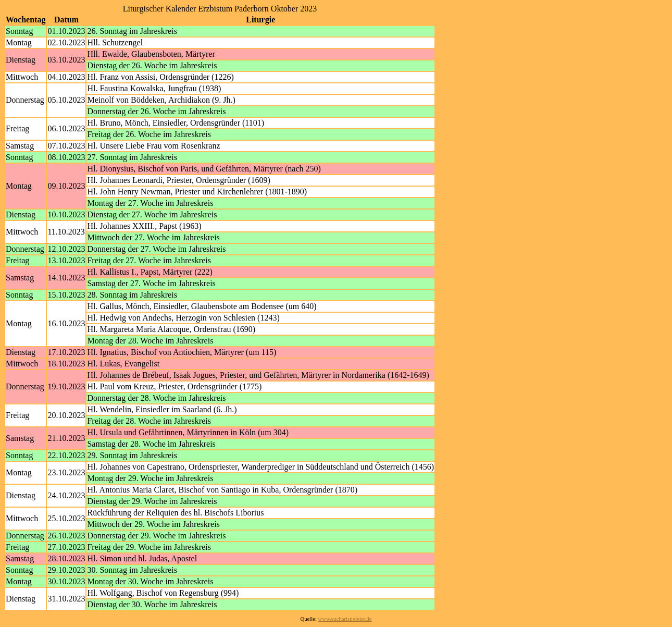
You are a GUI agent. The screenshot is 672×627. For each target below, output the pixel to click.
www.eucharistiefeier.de (345, 619)
